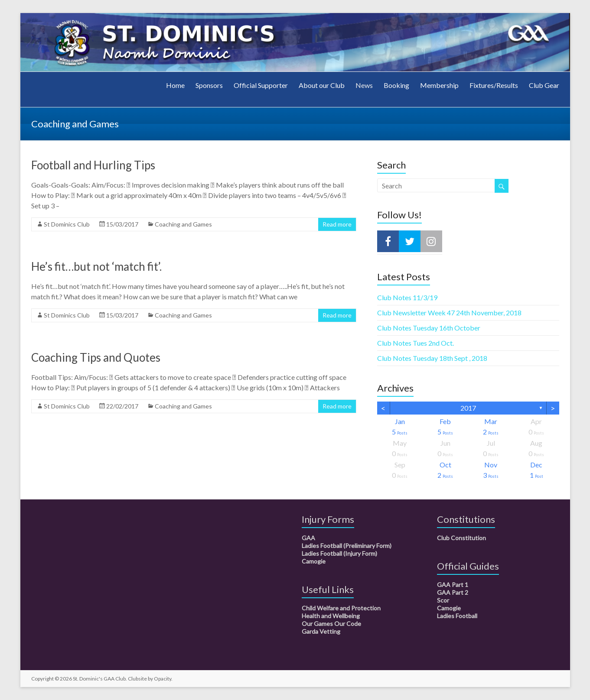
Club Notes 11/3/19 (407, 297)
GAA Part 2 (453, 592)
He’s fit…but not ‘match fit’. (96, 266)
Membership (439, 85)
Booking (396, 85)
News (364, 85)
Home (175, 85)
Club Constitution (461, 538)
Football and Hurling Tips (93, 165)
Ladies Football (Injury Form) (339, 553)
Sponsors (209, 85)
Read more (337, 224)
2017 (468, 408)
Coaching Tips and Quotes (96, 357)
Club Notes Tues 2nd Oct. (416, 343)
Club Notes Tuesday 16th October (429, 328)
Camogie (314, 561)
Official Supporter (261, 85)
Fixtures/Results (494, 85)
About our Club (322, 85)
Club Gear (544, 85)
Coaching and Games (183, 224)
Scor (443, 600)
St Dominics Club (67, 224)
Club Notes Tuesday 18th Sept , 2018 (432, 358)
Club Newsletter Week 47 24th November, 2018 (449, 313)
